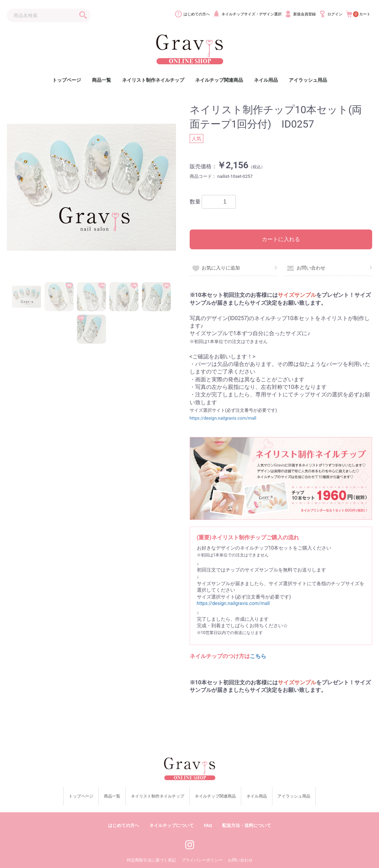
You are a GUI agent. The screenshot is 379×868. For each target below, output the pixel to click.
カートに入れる (281, 239)
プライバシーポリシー (202, 849)
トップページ (67, 80)
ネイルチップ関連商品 (219, 80)
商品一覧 (101, 80)
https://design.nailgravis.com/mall (223, 418)
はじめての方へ (124, 813)
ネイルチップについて (172, 813)
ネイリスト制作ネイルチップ (153, 80)
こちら (258, 656)
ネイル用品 (266, 80)
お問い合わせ (306, 268)
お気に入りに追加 (216, 268)
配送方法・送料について (247, 813)
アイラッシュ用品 (308, 80)
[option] (91, 187)
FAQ (208, 813)
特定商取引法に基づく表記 (151, 849)
